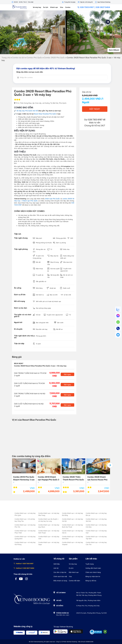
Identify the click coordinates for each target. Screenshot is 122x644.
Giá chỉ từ (87, 92)
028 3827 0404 (103, 7)
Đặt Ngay (95, 109)
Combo (68, 7)
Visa (62, 7)
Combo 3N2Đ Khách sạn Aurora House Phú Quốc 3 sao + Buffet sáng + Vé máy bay (97, 479)
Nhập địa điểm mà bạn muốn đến (30, 72)
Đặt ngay (67, 374)
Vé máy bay (37, 7)
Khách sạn (54, 7)
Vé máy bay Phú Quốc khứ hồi (27, 111)
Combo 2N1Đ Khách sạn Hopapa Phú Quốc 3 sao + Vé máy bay (49, 479)
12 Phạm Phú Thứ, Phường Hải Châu (88, 606)
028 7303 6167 (86, 7)
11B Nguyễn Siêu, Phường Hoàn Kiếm (88, 600)
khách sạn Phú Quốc (53, 199)
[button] (108, 22)
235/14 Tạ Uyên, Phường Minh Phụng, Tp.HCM (91, 613)
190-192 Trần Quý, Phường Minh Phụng (89, 595)
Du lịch (46, 7)
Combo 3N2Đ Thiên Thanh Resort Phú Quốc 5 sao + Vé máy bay (73, 479)
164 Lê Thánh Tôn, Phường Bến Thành (89, 593)
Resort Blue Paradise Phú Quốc (45, 114)
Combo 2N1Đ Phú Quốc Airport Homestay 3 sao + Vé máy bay (24, 479)
